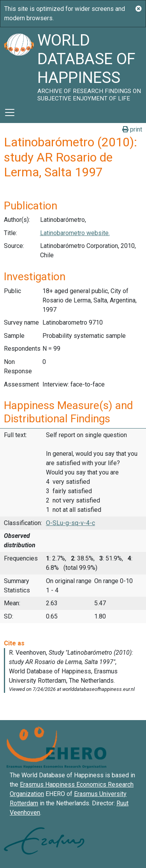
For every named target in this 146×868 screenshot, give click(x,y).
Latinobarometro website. (75, 233)
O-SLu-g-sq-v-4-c (70, 523)
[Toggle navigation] (10, 112)
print (132, 129)
